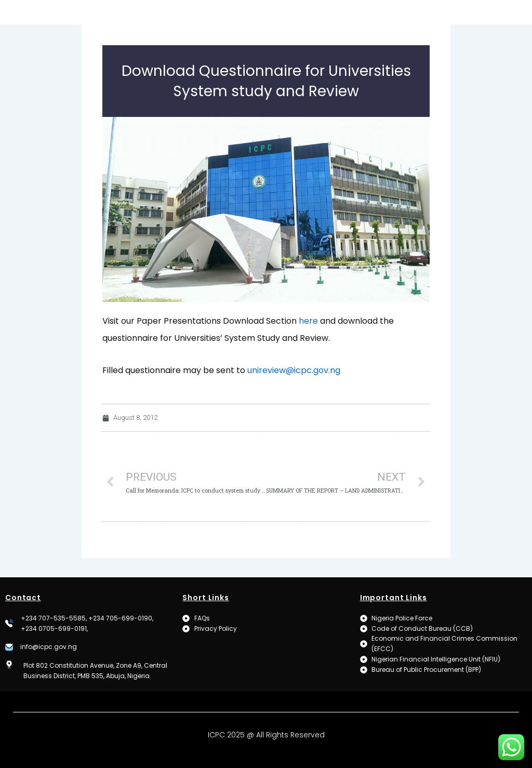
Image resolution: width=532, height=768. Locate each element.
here (308, 339)
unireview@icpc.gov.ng (294, 388)
